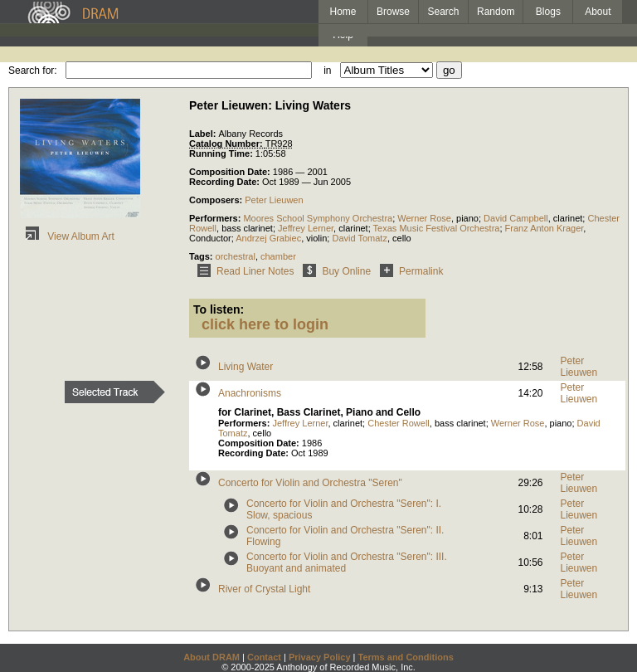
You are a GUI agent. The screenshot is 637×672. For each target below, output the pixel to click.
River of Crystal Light (264, 589)
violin (316, 238)
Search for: (33, 71)
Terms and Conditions (406, 657)
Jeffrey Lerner (306, 228)
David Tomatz (359, 238)
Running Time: (222, 153)
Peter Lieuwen (274, 200)
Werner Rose (424, 218)
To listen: (219, 309)
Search (444, 12)
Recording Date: (226, 182)
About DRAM (212, 657)
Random (496, 12)
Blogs (548, 12)
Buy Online (334, 271)
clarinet (568, 218)
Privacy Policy (320, 657)
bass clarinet (247, 228)
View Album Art (67, 236)
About (598, 12)
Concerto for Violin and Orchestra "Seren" (310, 483)
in (327, 71)
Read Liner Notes (243, 271)
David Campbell (516, 218)
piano (467, 218)
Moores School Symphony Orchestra (318, 218)
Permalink (408, 271)
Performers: (216, 218)
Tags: (202, 256)
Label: (204, 134)
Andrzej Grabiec (268, 238)
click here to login (265, 324)
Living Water (246, 367)
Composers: (217, 200)
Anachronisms (250, 393)
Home (343, 12)
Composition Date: (231, 172)
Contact (264, 657)
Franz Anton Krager (545, 228)
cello (402, 238)
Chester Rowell (399, 423)
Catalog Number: (227, 144)
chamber (278, 256)
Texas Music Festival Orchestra (437, 228)
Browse (393, 12)
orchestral (236, 256)
